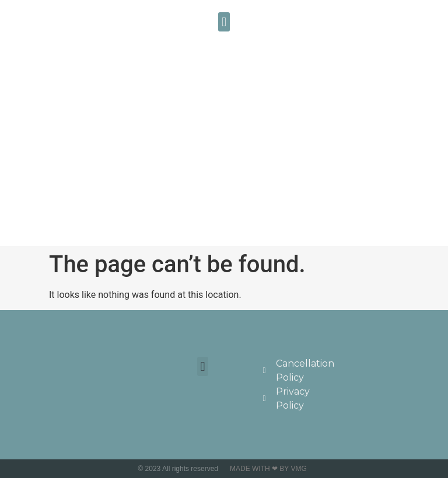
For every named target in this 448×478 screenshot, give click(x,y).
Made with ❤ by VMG (268, 469)
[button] (224, 22)
